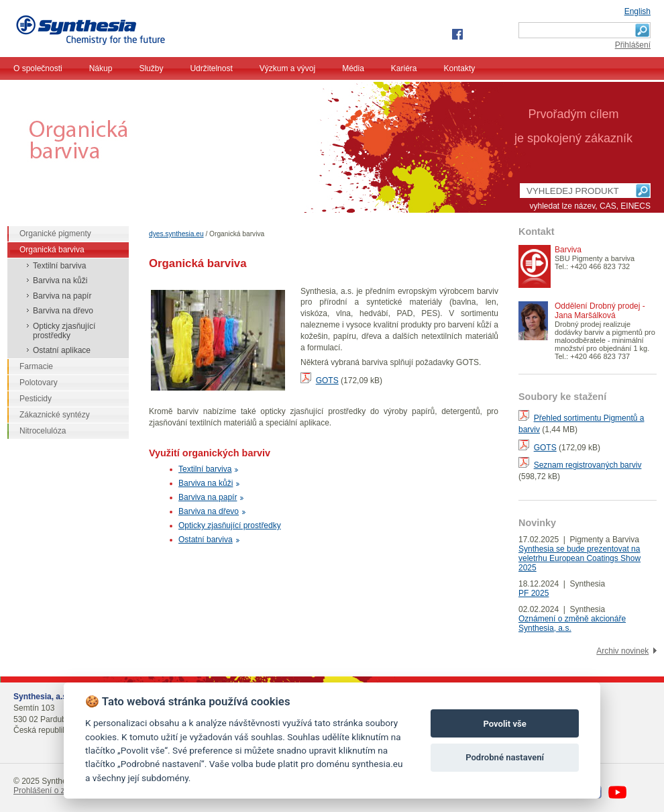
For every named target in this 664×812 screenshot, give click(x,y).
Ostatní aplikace (62, 350)
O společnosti (38, 68)
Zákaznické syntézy (55, 415)
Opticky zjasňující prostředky (230, 525)
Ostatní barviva (206, 540)
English (638, 11)
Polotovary (39, 383)
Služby (151, 68)
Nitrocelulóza (43, 431)
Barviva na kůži (206, 483)
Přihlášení (633, 45)
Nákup (101, 68)
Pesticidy (36, 399)
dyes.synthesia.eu (176, 234)
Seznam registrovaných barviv (588, 465)
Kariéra (404, 68)
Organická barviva (52, 250)
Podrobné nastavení (505, 757)
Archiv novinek (622, 651)
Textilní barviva (205, 469)
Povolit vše (504, 724)
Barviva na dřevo (209, 511)
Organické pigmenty (55, 234)
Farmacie (36, 366)
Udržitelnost (211, 68)
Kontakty (460, 68)
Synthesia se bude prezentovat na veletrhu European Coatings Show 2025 (579, 558)
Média (353, 68)
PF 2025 (534, 593)
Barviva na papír (208, 497)
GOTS (327, 380)
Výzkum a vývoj (287, 68)
